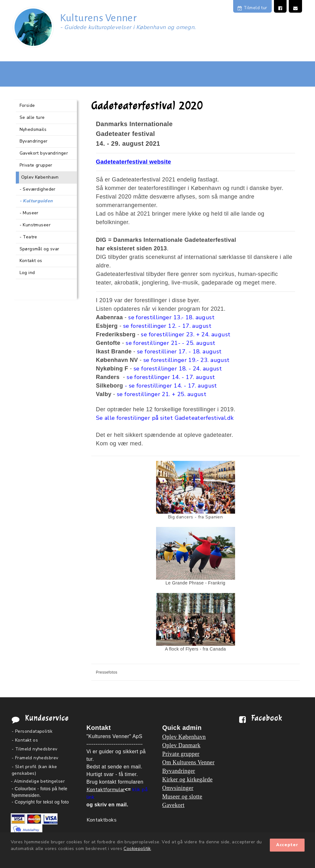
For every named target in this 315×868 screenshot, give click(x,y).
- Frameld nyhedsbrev (35, 758)
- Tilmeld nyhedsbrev (34, 749)
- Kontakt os (25, 740)
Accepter (287, 845)
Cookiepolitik (137, 849)
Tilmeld (252, 8)
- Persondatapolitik (32, 731)
